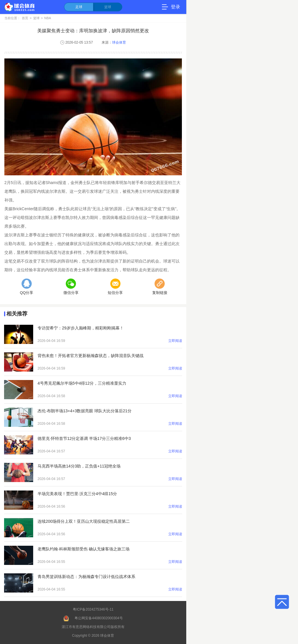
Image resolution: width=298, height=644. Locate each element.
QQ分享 (26, 287)
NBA (48, 18)
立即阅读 (175, 341)
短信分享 (115, 287)
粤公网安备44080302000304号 (99, 618)
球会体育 (119, 42)
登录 (175, 7)
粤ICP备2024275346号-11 (93, 609)
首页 (25, 18)
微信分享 (71, 287)
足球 (79, 7)
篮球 (108, 7)
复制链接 (160, 287)
